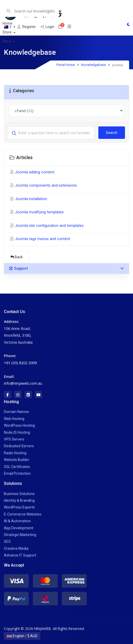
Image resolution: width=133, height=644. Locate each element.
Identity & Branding (19, 500)
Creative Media (16, 548)
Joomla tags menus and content (40, 239)
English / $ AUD (22, 636)
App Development (19, 528)
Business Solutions (19, 494)
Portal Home (66, 65)
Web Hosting (14, 419)
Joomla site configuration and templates (46, 226)
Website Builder (17, 460)
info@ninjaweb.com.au (23, 383)
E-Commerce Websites (23, 514)
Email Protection (17, 473)
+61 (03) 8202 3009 (20, 363)
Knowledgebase (94, 65)
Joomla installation (28, 199)
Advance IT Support (20, 555)
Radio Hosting (15, 453)
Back (17, 257)
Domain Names (16, 412)
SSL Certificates (17, 467)
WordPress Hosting (19, 425)
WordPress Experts (19, 507)
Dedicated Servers (19, 446)
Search (112, 133)
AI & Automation (17, 521)
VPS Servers (14, 439)
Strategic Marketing (20, 535)
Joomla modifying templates (36, 212)
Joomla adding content (32, 172)
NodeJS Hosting (17, 432)
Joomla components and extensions (43, 185)
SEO (7, 541)
